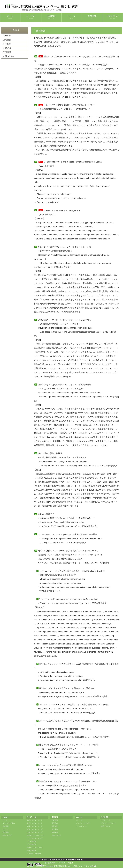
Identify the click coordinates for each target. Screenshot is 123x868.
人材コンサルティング (35, 832)
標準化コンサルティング (35, 835)
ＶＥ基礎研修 (32, 841)
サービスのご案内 (9, 823)
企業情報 (51, 17)
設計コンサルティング (35, 823)
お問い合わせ (113, 17)
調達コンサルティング (35, 826)
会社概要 (7, 44)
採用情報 (7, 52)
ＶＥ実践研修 (32, 844)
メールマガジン (82, 826)
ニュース (72, 17)
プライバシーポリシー (109, 823)
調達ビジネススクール (35, 847)
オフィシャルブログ (83, 823)
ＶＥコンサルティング (35, 838)
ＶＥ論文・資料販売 (34, 854)
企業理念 (7, 40)
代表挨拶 (7, 36)
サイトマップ (105, 820)
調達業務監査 (32, 851)
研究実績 (92, 17)
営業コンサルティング (35, 829)
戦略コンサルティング (35, 820)
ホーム (10, 17)
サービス (31, 17)
